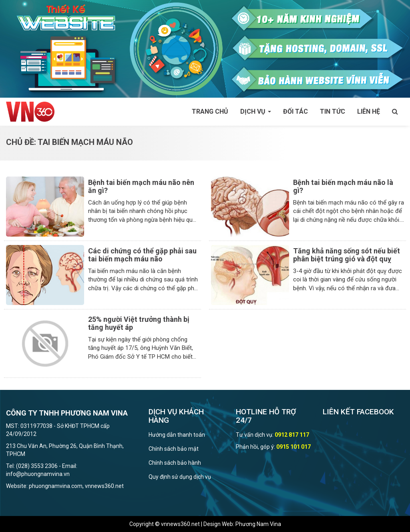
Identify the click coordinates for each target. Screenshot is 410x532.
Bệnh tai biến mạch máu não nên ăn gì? (141, 186)
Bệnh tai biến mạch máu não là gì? (343, 186)
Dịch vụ (256, 111)
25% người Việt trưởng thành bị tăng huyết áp (139, 323)
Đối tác (295, 111)
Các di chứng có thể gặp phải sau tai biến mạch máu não (142, 255)
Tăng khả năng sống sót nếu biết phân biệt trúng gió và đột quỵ (347, 255)
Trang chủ (210, 111)
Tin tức (333, 111)
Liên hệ (369, 111)
